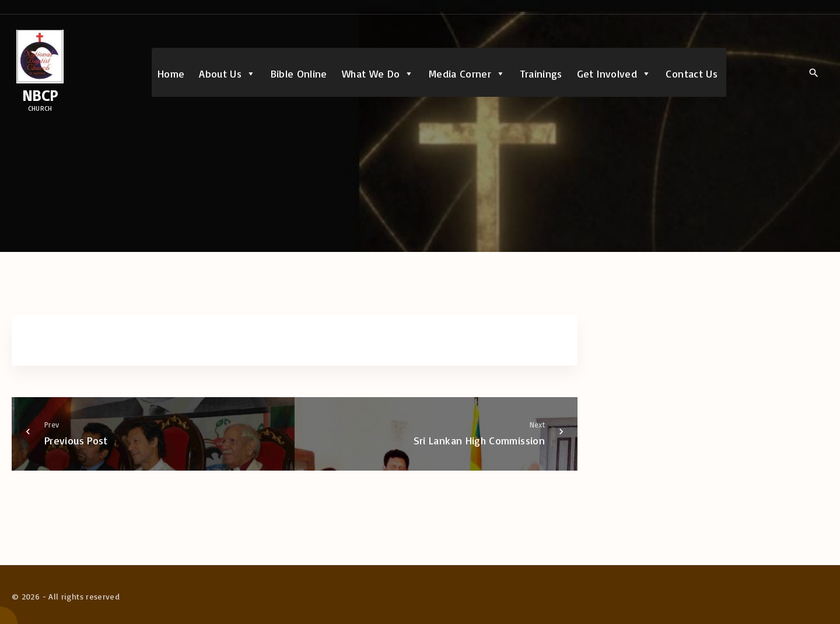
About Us (227, 73)
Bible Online (299, 73)
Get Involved (614, 73)
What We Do (378, 73)
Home (171, 73)
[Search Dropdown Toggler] (813, 73)
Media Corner (467, 73)
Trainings (541, 73)
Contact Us (692, 73)
